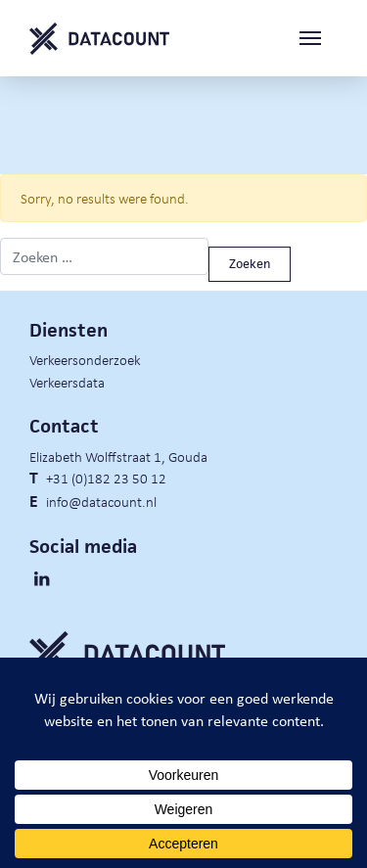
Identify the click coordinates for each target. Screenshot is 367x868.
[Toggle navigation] (318, 39)
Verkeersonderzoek (85, 359)
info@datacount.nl (101, 501)
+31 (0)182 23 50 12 (106, 478)
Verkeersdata (67, 382)
